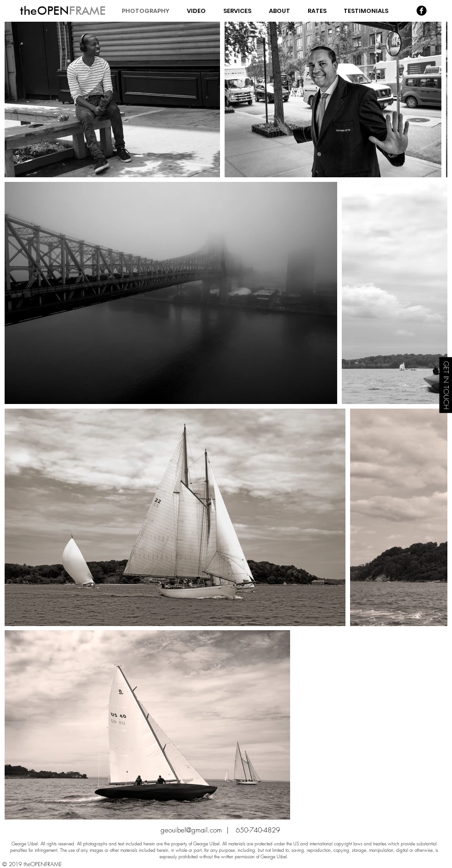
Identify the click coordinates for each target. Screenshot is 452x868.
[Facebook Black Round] (422, 11)
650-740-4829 (258, 830)
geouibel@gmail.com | (198, 830)
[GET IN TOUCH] (446, 385)
